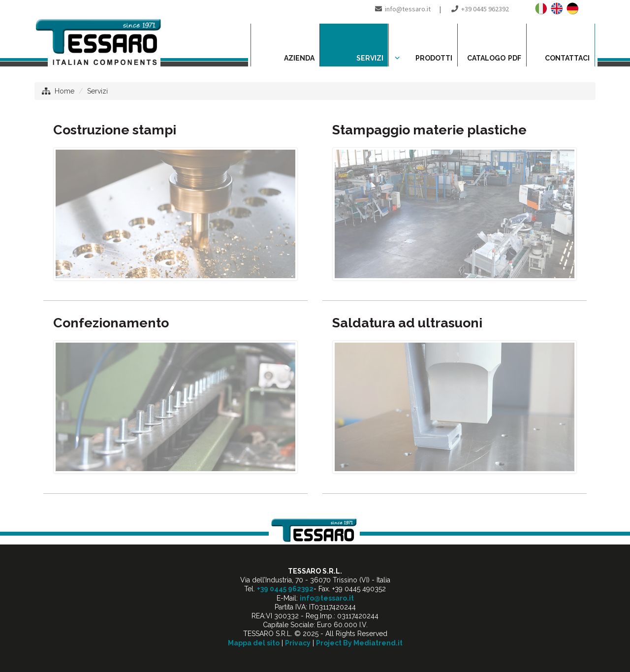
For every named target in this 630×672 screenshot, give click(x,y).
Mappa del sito (254, 643)
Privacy (298, 643)
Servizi (97, 91)
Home (64, 91)
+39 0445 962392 (485, 9)
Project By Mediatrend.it (359, 643)
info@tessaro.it (408, 9)
